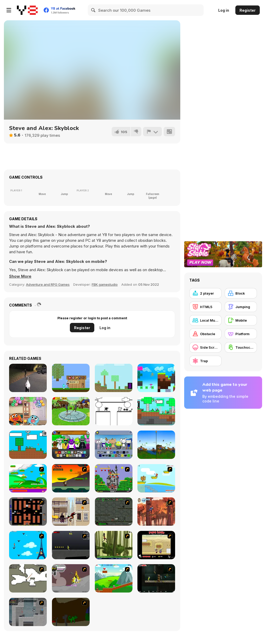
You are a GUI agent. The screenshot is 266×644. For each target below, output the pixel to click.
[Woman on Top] (28, 545)
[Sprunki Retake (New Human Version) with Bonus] (71, 445)
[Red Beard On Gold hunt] (156, 478)
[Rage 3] (71, 578)
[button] (20, 276)
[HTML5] (205, 307)
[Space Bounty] (114, 512)
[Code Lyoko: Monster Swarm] (114, 545)
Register (248, 10)
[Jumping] (241, 307)
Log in (224, 10)
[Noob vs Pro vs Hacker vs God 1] (71, 378)
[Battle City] (28, 512)
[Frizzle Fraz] (114, 578)
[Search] (94, 10)
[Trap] (205, 361)
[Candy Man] (28, 478)
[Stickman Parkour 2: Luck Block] (156, 378)
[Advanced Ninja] (28, 578)
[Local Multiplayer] (205, 320)
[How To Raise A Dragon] (71, 612)
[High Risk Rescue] (71, 512)
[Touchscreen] (241, 347)
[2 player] (205, 293)
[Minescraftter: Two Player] (28, 445)
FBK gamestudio (105, 284)
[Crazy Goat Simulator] (71, 411)
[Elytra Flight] (156, 445)
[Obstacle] (205, 334)
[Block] (241, 293)
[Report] (152, 132)
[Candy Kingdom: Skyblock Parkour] (156, 411)
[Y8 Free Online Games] (27, 10)
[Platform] (241, 334)
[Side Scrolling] (205, 347)
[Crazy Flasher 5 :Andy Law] (156, 578)
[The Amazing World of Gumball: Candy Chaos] (28, 411)
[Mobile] (241, 320)
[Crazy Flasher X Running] (71, 545)
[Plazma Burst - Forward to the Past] (28, 612)
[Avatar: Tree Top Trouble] (156, 512)
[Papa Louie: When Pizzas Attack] (156, 545)
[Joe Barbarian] (71, 478)
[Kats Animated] (114, 445)
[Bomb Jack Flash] (114, 478)
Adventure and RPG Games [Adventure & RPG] (48, 284)
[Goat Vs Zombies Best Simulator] (28, 378)
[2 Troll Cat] (114, 411)
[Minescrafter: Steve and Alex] (114, 378)
